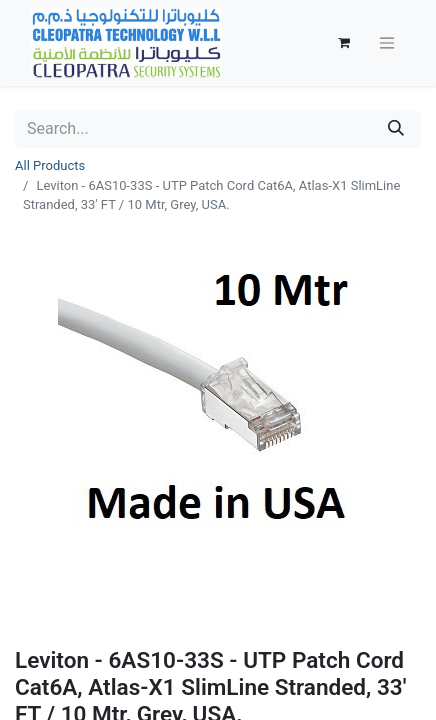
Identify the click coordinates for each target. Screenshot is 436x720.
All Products (50, 165)
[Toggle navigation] (387, 43)
